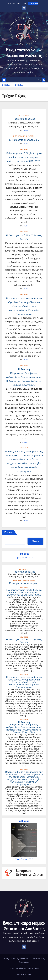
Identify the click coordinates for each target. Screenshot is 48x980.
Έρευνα (8, 532)
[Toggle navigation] (22, 80)
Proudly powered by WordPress (16, 959)
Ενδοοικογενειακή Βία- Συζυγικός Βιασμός (24, 641)
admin (25, 130)
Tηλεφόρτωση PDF (24, 558)
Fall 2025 (24, 554)
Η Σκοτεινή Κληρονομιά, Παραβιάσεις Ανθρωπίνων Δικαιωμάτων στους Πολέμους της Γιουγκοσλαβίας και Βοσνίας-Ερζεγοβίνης (24, 377)
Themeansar (24, 962)
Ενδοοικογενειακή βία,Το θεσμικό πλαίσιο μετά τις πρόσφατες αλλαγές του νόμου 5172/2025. (24, 157)
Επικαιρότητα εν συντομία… (24, 140)
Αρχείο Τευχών (34, 968)
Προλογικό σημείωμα (24, 119)
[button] (40, 80)
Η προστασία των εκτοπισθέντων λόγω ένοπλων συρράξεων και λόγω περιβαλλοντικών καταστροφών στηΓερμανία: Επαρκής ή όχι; (24, 306)
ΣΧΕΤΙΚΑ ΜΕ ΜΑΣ (24, 974)
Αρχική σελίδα (21, 968)
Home (11, 968)
